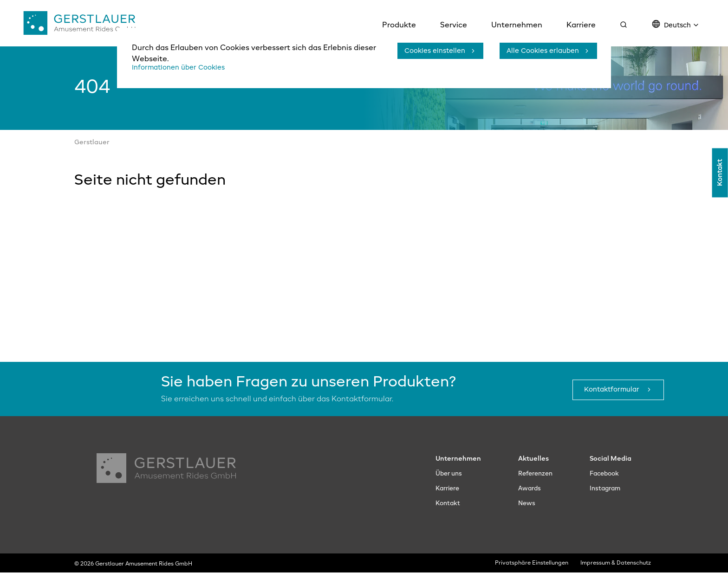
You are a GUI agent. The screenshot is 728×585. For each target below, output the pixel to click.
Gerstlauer (92, 155)
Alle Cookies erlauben (539, 51)
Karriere (445, 501)
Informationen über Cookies (183, 68)
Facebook (606, 487)
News (523, 516)
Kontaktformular (609, 403)
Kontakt (720, 188)
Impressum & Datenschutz (618, 576)
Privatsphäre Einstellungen (533, 576)
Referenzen (533, 487)
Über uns (446, 487)
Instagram (606, 501)
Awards (526, 501)
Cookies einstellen (431, 51)
